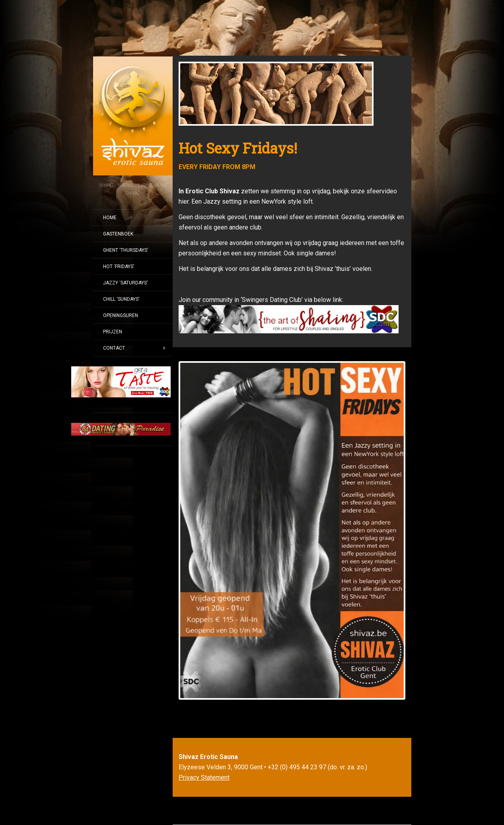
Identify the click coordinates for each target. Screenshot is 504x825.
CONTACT (114, 348)
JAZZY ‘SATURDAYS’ (125, 283)
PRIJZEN (113, 332)
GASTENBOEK (118, 234)
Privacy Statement (204, 777)
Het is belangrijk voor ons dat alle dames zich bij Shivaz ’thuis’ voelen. (275, 269)
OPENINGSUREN (121, 315)
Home (110, 218)
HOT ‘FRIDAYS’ (119, 267)
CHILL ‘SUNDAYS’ (121, 299)
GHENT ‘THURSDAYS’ (126, 250)
